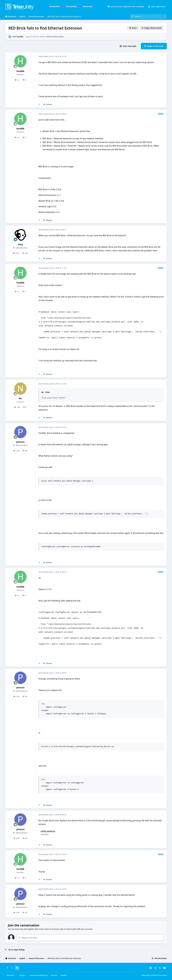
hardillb (20, 37)
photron (20, 442)
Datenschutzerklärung (39, 975)
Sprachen (11, 975)
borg (20, 244)
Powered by (154, 975)
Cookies (64, 975)
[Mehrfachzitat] (39, 104)
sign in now (65, 929)
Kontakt (54, 975)
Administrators (21, 248)
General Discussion (55, 37)
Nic (20, 398)
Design (23, 975)
